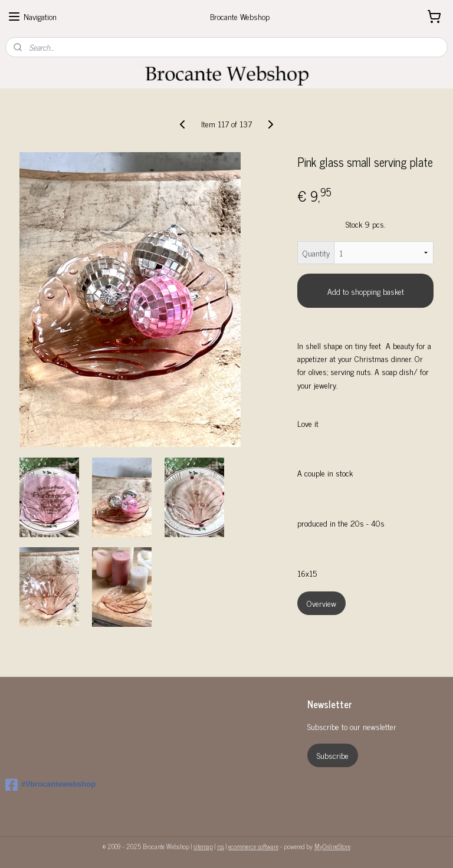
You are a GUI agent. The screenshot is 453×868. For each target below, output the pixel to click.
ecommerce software (253, 846)
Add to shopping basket (366, 291)
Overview (321, 603)
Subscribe (333, 755)
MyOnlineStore (332, 846)
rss (221, 846)
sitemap (203, 846)
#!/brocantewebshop (50, 785)
